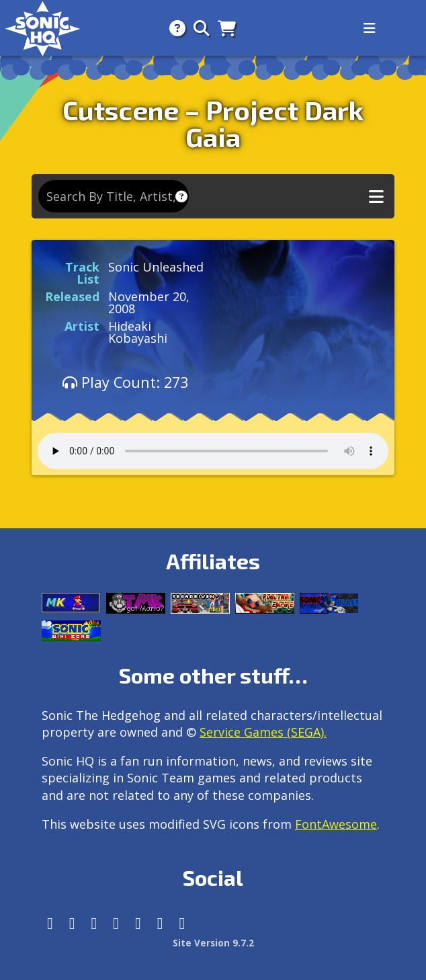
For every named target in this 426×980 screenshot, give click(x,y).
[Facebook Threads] (182, 923)
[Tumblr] (116, 923)
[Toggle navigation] (370, 28)
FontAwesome (336, 824)
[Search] (198, 28)
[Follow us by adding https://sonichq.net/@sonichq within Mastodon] (50, 923)
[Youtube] (160, 923)
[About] (173, 28)
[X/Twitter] (94, 923)
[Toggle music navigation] (376, 197)
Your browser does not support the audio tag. (213, 451)
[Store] (223, 28)
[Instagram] (72, 923)
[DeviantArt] (138, 923)
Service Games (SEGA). (263, 732)
